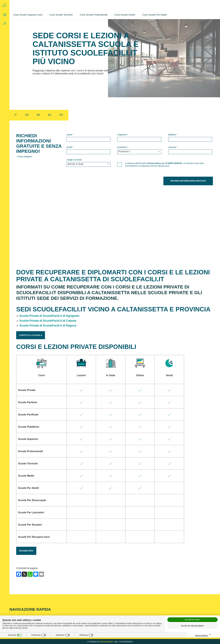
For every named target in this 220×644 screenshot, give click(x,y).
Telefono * (173, 135)
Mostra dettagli (203, 635)
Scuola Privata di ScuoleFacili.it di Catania (48, 320)
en (27, 115)
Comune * (173, 147)
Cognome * (123, 135)
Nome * (70, 135)
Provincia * (122, 147)
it (16, 115)
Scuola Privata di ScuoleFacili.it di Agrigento (49, 315)
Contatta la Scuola (31, 335)
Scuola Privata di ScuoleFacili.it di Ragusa (48, 325)
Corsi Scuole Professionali (93, 15)
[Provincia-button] (139, 152)
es (50, 115)
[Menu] (5, 15)
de (38, 115)
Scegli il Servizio (74, 160)
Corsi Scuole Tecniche (61, 15)
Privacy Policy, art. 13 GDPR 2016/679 (165, 163)
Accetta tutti (193, 620)
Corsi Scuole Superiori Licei (28, 15)
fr (61, 115)
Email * (70, 147)
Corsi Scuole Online (125, 15)
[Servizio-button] (88, 164)
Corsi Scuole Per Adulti (154, 15)
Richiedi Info (26, 550)
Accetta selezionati (192, 626)
